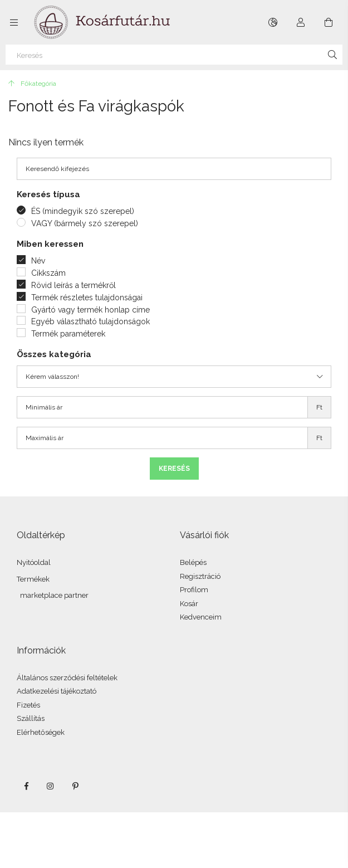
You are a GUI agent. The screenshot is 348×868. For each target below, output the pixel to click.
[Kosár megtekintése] (329, 22)
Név (38, 261)
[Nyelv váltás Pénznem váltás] (273, 22)
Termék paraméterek (68, 334)
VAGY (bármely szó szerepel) (85, 223)
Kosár (189, 604)
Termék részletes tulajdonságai (87, 298)
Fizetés (28, 705)
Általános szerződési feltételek (67, 678)
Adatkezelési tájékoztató (57, 691)
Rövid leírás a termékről (73, 285)
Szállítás (31, 718)
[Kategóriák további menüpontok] (14, 22)
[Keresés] (174, 55)
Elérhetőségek (41, 732)
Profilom (194, 590)
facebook (26, 786)
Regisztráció (200, 576)
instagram (51, 786)
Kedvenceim (201, 617)
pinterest (75, 786)
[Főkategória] (32, 84)
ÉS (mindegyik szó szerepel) (83, 211)
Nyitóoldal (34, 562)
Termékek (33, 579)
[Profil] (301, 22)
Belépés (193, 562)
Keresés (174, 469)
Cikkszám (48, 273)
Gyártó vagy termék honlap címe (90, 310)
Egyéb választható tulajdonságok (90, 321)
